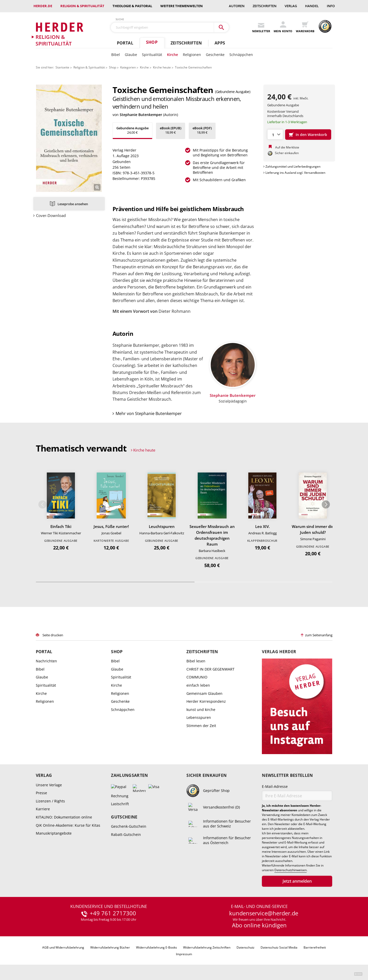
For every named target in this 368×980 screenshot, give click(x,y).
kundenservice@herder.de (264, 913)
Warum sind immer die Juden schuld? (313, 529)
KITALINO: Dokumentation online (64, 817)
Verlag (291, 6)
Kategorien (128, 67)
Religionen (192, 55)
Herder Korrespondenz (206, 701)
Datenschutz (246, 947)
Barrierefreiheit (315, 947)
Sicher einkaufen (207, 775)
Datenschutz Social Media (279, 947)
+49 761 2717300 (113, 913)
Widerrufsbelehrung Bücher (110, 947)
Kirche (172, 55)
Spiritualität (152, 55)
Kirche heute (162, 67)
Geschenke (215, 55)
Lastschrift (120, 804)
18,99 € (171, 130)
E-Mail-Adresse (275, 786)
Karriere (43, 809)
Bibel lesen (196, 661)
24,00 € (132, 130)
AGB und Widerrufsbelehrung (63, 947)
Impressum (184, 954)
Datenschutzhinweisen (291, 870)
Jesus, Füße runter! (111, 526)
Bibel (116, 55)
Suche (120, 19)
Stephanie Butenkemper (141, 115)
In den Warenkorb (311, 135)
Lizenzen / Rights (50, 801)
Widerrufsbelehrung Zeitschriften (207, 947)
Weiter (326, 504)
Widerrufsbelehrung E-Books (157, 947)
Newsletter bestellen (287, 775)
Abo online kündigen (259, 925)
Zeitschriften (265, 6)
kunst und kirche (201, 710)
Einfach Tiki (61, 526)
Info (331, 6)
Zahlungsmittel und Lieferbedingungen (293, 166)
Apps (220, 43)
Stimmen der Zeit (201, 726)
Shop (152, 42)
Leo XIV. (263, 526)
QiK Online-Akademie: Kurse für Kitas (68, 825)
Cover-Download (51, 216)
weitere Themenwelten (182, 6)
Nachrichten (46, 661)
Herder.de (43, 6)
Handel (312, 6)
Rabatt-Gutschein (126, 834)
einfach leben (198, 685)
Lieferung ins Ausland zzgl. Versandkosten (295, 173)
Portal (125, 43)
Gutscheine (124, 817)
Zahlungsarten (129, 775)
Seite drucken (53, 635)
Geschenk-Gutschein (129, 826)
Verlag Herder (279, 652)
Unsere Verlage (49, 785)
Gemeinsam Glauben (204, 693)
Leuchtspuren (162, 526)
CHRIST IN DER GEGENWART (210, 669)
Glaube (131, 55)
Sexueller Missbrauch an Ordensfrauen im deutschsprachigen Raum (212, 535)
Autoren (237, 6)
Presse (41, 793)
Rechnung (120, 796)
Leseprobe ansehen (73, 204)
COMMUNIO (197, 677)
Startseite (62, 67)
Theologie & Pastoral (132, 6)
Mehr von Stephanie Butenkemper (149, 413)
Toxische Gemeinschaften (193, 67)
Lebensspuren (199, 717)
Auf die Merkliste (287, 147)
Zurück (42, 504)
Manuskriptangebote (54, 833)
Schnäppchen (241, 55)
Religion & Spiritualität (82, 6)
